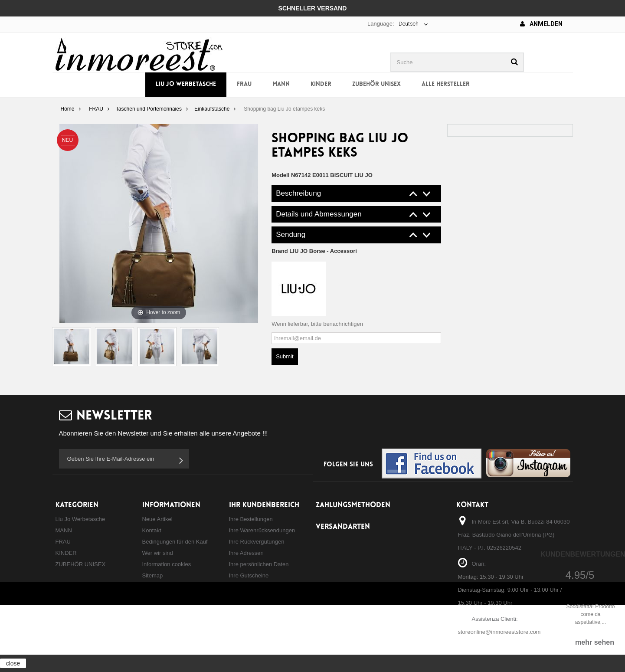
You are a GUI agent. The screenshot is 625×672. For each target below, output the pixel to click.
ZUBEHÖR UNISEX (376, 84)
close (13, 663)
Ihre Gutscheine (249, 575)
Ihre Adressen (246, 553)
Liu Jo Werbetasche (186, 84)
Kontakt (152, 530)
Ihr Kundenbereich (264, 505)
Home (67, 109)
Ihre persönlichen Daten (259, 564)
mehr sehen (595, 642)
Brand (314, 251)
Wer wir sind (158, 553)
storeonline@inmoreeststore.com (499, 632)
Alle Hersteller (446, 84)
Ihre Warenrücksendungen (262, 530)
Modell (280, 175)
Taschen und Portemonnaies (149, 109)
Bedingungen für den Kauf (175, 542)
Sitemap (153, 575)
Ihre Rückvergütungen (257, 542)
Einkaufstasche (212, 109)
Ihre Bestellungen (251, 519)
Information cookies (167, 564)
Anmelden (541, 24)
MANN (281, 84)
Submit (285, 356)
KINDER (321, 84)
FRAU (244, 84)
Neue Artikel (157, 519)
